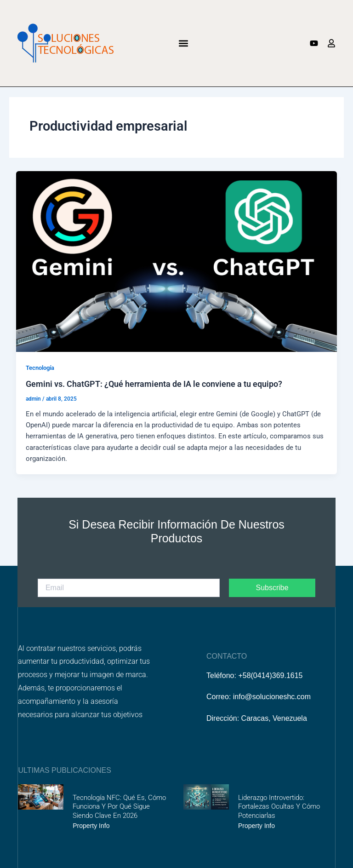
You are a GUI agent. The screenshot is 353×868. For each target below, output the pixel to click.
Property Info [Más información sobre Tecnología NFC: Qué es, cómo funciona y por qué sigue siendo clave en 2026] (91, 826)
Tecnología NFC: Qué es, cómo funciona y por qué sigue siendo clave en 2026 (119, 807)
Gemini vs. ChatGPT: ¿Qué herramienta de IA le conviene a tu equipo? (154, 384)
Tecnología (40, 368)
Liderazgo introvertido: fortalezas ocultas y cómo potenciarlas (279, 807)
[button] (184, 43)
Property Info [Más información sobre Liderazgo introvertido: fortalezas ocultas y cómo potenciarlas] (256, 826)
